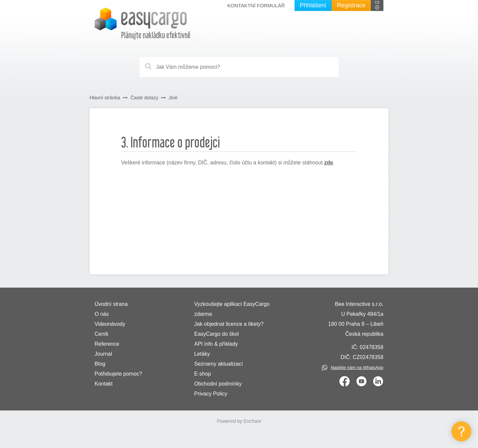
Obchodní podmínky (218, 384)
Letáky (202, 354)
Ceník (102, 334)
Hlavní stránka (105, 98)
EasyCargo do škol (216, 334)
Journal (103, 354)
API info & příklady (216, 344)
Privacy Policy (211, 394)
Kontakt (104, 384)
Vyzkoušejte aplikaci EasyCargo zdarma (232, 309)
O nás (102, 314)
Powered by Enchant (239, 421)
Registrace (351, 5)
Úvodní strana (111, 304)
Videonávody (110, 324)
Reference (107, 344)
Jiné (173, 98)
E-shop (203, 374)
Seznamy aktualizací (219, 364)
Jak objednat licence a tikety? (229, 324)
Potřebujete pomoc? (118, 374)
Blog (100, 364)
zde (329, 163)
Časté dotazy (144, 98)
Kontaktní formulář (256, 5)
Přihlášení (313, 5)
